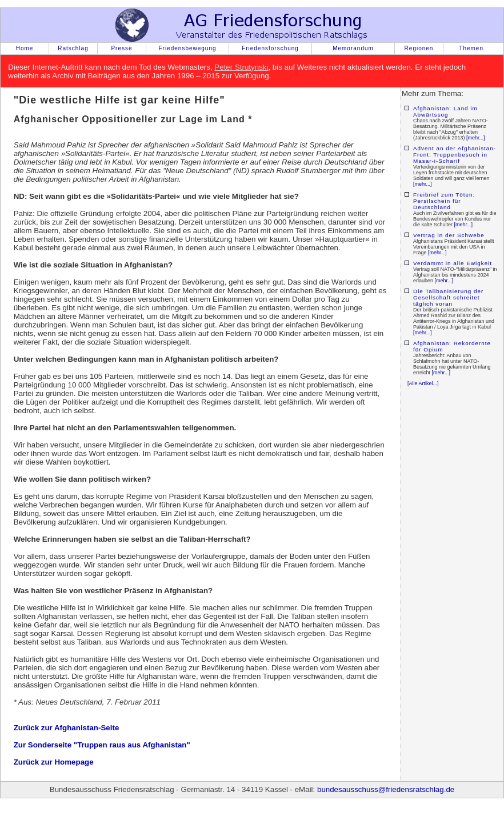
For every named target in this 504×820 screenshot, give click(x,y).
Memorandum (353, 48)
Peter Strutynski (241, 67)
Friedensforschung (270, 48)
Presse (121, 48)
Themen (471, 48)
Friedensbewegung (187, 48)
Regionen (419, 48)
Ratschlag (73, 48)
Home (25, 48)
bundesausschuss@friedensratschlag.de (386, 789)
